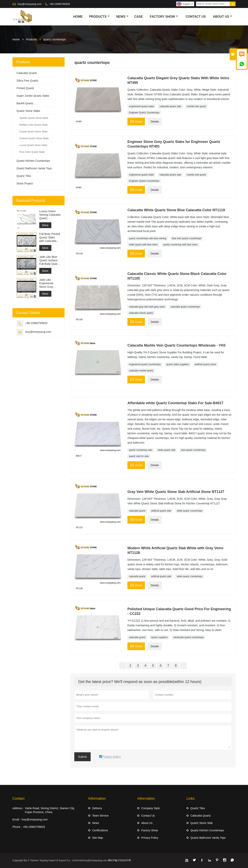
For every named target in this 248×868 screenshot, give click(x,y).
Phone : (17, 827)
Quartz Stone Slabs (28, 111)
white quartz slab (167, 450)
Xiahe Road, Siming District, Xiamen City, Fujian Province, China (50, 810)
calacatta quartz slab (170, 106)
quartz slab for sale (139, 456)
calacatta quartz (137, 511)
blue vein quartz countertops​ (187, 238)
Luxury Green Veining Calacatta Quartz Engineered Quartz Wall (50, 215)
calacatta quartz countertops (185, 307)
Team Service (100, 816)
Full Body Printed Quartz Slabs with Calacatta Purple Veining (50, 238)
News (122, 17)
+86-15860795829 (60, 4)
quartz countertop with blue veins (180, 245)
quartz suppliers (159, 637)
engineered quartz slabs (141, 106)
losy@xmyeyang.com (30, 4)
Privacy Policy (150, 838)
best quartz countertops (193, 450)
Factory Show (164, 17)
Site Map (98, 838)
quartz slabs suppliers (178, 364)
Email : (17, 819)
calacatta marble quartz (141, 371)
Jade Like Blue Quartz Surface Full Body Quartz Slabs (49, 260)
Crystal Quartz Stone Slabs (34, 132)
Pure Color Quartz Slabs (32, 152)
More (45, 225)
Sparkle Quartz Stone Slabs (34, 118)
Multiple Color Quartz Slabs (34, 125)
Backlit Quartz (25, 103)
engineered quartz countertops (145, 364)
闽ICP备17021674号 (120, 860)
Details (155, 122)
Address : (18, 808)
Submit (82, 757)
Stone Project (25, 183)
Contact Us (196, 17)
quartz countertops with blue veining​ (148, 238)
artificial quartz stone (205, 364)
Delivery (97, 808)
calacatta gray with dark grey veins (147, 307)
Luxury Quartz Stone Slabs (33, 145)
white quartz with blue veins (143, 245)
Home (78, 17)
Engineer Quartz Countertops (144, 113)
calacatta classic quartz (141, 313)
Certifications (100, 830)
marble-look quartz (196, 106)
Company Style (150, 808)
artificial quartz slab (161, 511)
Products (99, 17)
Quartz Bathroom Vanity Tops (34, 168)
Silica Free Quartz (27, 81)
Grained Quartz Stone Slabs (34, 138)
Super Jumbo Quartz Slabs (33, 96)
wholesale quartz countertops (188, 637)
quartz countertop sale (141, 450)
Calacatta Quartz (27, 73)
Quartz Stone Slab (202, 823)
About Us (223, 17)
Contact (18, 798)
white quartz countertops (190, 511)
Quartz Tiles (24, 176)
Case (138, 17)
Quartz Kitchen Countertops (33, 161)
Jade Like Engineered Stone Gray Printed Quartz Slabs (48, 283)
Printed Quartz (25, 88)
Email (136, 121)
